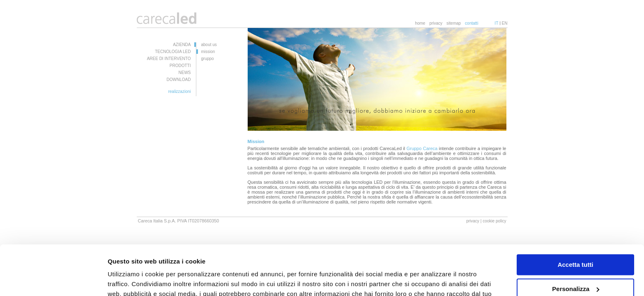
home (420, 23)
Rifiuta (576, 266)
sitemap (454, 23)
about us (209, 45)
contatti (471, 23)
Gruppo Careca (422, 148)
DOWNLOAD (179, 80)
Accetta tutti (576, 218)
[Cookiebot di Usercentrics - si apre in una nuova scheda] (53, 280)
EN (505, 23)
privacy (436, 23)
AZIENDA (182, 45)
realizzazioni (179, 91)
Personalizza (576, 242)
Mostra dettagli (130, 280)
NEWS (185, 73)
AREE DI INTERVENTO (169, 59)
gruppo (208, 59)
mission (208, 52)
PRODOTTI (180, 66)
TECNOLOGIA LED (173, 52)
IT (496, 23)
